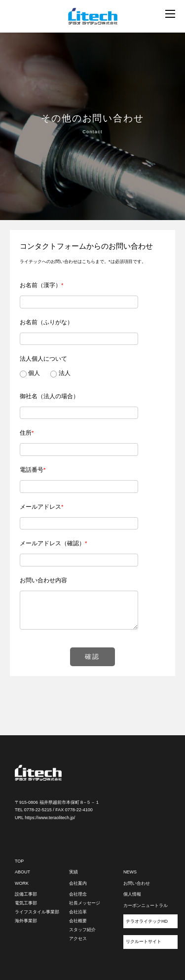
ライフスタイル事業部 (37, 912)
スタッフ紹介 (82, 930)
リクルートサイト (144, 942)
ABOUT (22, 872)
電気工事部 (26, 903)
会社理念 (78, 894)
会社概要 (78, 921)
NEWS (130, 872)
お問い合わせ (137, 883)
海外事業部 (26, 921)
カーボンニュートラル (146, 905)
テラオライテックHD (147, 921)
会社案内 (78, 883)
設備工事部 (26, 894)
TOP (19, 861)
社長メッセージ (85, 903)
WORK (22, 883)
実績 (74, 872)
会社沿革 (78, 912)
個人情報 (132, 894)
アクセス (78, 939)
